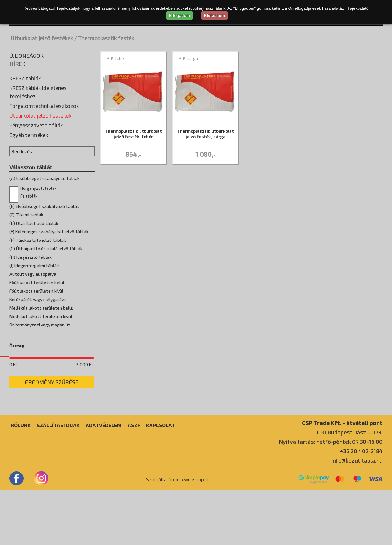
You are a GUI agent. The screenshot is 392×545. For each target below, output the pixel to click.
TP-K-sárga (187, 58)
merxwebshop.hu (191, 534)
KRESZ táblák (25, 78)
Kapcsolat (161, 480)
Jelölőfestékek (26, 152)
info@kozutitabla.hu (357, 515)
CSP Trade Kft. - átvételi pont (342, 477)
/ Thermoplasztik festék (104, 38)
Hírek (17, 64)
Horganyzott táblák (33, 245)
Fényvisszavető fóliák (36, 182)
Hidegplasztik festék (33, 134)
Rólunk (21, 480)
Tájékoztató (358, 8)
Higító (17, 143)
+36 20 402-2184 (361, 505)
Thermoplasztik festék (35, 171)
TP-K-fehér (115, 58)
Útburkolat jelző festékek (42, 38)
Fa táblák (23, 253)
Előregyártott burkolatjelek (40, 124)
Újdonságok (26, 56)
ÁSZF (134, 480)
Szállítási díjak (58, 480)
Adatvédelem (104, 480)
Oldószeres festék (31, 162)
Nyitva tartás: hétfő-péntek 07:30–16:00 (331, 496)
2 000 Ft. (85, 419)
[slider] (13, 413)
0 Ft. (14, 419)
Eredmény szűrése (52, 437)
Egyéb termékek (29, 191)
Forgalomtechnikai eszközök (44, 106)
